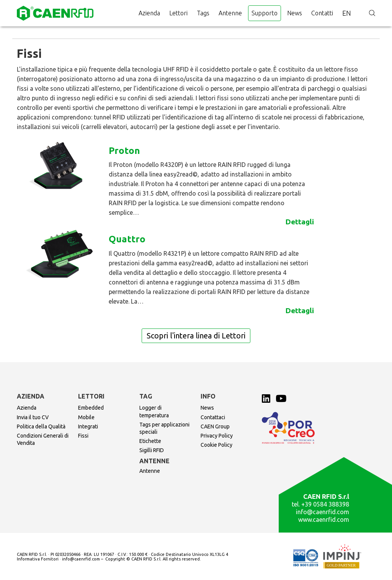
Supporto (265, 13)
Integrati (88, 426)
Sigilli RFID (152, 450)
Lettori (178, 13)
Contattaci (213, 417)
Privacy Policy (217, 436)
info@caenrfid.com (323, 512)
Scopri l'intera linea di (196, 336)
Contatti (322, 13)
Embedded (91, 408)
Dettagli (300, 222)
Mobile (86, 417)
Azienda (149, 13)
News (295, 13)
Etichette (150, 441)
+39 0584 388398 (325, 504)
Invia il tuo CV (33, 417)
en (347, 13)
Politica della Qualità (41, 426)
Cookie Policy (216, 445)
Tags (203, 13)
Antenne (230, 13)
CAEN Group (215, 426)
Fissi (83, 436)
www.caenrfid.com (324, 520)
